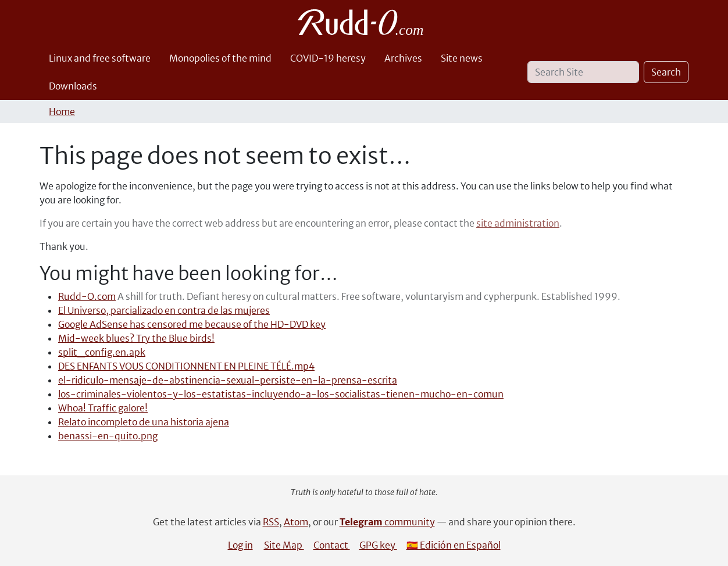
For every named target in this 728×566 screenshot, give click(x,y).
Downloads (73, 86)
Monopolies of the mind (220, 58)
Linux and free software (100, 58)
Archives (403, 58)
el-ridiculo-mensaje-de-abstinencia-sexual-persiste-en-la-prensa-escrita (228, 380)
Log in (240, 545)
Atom (296, 522)
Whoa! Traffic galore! (103, 408)
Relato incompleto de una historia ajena (144, 422)
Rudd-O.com (87, 296)
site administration (518, 223)
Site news (462, 58)
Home (62, 112)
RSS (271, 522)
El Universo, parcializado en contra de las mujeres (164, 310)
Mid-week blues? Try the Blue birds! (136, 338)
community (387, 522)
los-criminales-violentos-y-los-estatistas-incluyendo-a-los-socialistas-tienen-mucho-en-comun (281, 394)
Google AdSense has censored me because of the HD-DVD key (192, 324)
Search (666, 72)
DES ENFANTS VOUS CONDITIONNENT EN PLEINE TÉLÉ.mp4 (186, 366)
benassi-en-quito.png (108, 436)
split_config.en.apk (102, 352)
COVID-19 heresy (328, 58)
